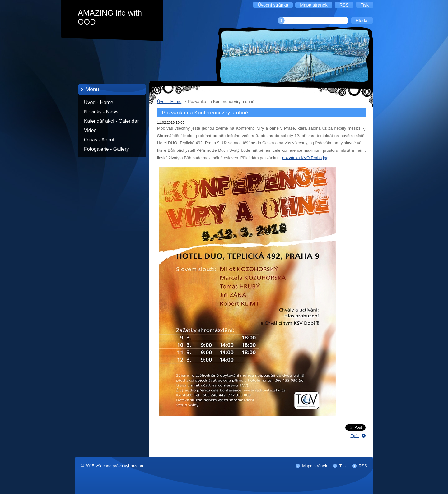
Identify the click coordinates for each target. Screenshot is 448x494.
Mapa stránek (315, 466)
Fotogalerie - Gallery (106, 149)
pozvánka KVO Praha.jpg (305, 158)
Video (90, 130)
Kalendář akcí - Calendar (111, 121)
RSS (363, 466)
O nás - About (99, 140)
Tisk (343, 466)
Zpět (355, 436)
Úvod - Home (99, 102)
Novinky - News (101, 112)
